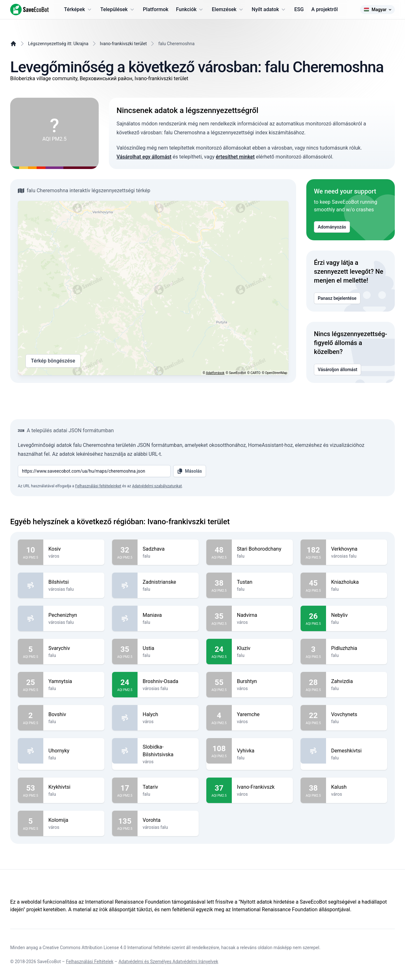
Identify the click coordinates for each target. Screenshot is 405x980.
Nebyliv (357, 615)
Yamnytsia (74, 681)
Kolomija (74, 820)
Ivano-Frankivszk (262, 787)
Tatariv (168, 787)
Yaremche (262, 715)
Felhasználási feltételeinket (98, 486)
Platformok (156, 9)
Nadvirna (262, 615)
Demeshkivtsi (357, 751)
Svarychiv (74, 648)
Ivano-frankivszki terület (124, 44)
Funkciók (190, 10)
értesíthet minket (235, 157)
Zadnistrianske (168, 582)
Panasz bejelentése (337, 298)
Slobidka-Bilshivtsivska (168, 751)
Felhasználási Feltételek (90, 962)
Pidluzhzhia (357, 648)
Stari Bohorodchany (262, 549)
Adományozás (332, 227)
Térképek (78, 10)
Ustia (168, 648)
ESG (299, 9)
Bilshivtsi (74, 582)
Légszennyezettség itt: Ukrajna (58, 44)
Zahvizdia (357, 681)
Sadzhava (168, 549)
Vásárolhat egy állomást (144, 157)
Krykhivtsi (74, 787)
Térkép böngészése (53, 361)
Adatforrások (215, 373)
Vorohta (168, 820)
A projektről (325, 9)
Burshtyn (262, 681)
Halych (168, 715)
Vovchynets (357, 715)
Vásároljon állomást (337, 370)
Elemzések (228, 10)
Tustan (262, 582)
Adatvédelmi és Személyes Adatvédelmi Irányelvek (168, 962)
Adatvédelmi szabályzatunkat (157, 486)
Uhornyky (74, 751)
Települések (118, 10)
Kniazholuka (357, 582)
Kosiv (74, 549)
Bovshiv (74, 715)
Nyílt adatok (269, 10)
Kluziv (262, 648)
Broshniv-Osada (168, 681)
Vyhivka (262, 751)
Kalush (357, 787)
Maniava (168, 615)
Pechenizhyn (74, 615)
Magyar (377, 10)
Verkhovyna (357, 549)
